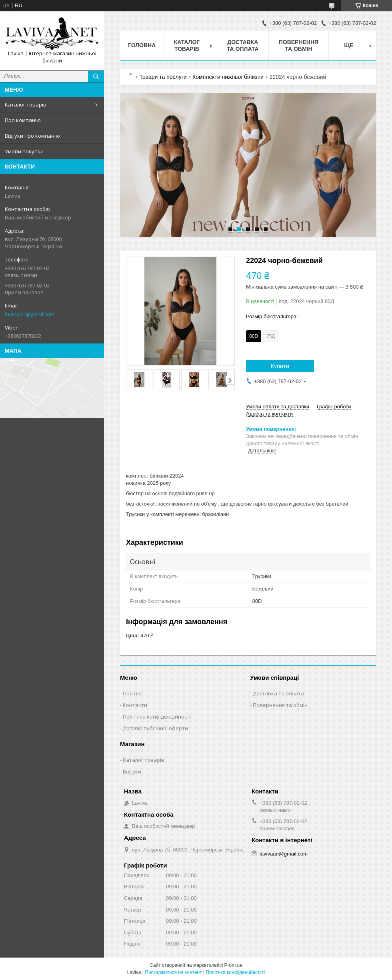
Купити (280, 366)
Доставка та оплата (243, 45)
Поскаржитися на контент (173, 972)
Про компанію (23, 120)
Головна (142, 45)
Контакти (135, 705)
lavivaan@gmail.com (30, 314)
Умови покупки (24, 151)
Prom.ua (233, 965)
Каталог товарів (26, 104)
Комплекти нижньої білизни (228, 77)
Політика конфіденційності (157, 717)
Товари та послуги (163, 77)
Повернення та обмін (299, 45)
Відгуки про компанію (32, 136)
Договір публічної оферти (155, 728)
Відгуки (132, 771)
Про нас (133, 693)
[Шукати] (96, 76)
